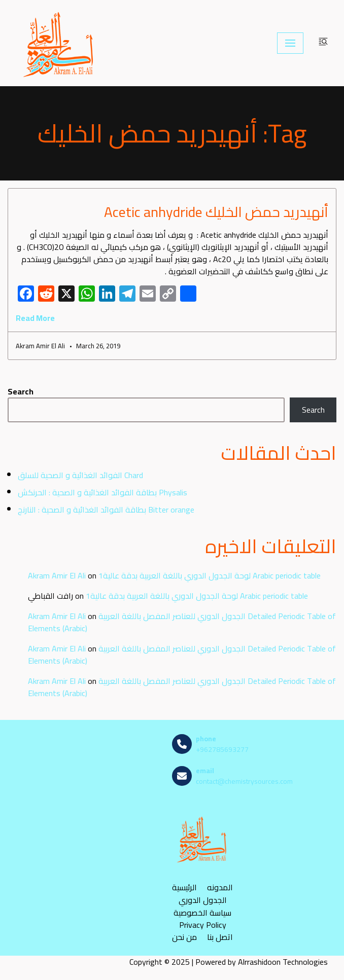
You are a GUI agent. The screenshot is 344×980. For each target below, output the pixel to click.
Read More (35, 318)
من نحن (184, 937)
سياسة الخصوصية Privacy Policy (202, 919)
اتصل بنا (220, 937)
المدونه (220, 887)
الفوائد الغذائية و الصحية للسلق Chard (80, 475)
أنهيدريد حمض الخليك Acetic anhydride (216, 212)
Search (21, 391)
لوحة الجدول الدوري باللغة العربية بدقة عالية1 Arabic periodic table (210, 575)
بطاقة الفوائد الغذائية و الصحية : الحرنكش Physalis (102, 492)
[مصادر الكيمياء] (59, 43)
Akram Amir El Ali (57, 575)
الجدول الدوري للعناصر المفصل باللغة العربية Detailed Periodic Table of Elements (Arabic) (182, 622)
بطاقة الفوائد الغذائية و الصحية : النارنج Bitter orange (106, 510)
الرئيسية (184, 887)
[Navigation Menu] (290, 43)
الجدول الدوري (203, 900)
